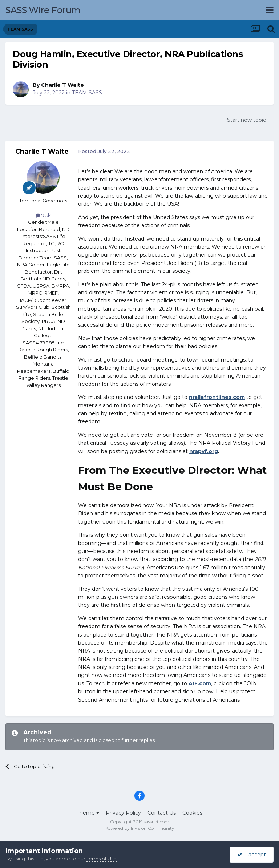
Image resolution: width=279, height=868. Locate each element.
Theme (88, 813)
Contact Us (162, 813)
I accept (252, 855)
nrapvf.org (204, 451)
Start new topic (246, 120)
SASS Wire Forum (43, 10)
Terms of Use (102, 859)
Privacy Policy (123, 813)
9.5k (43, 215)
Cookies (192, 813)
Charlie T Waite (62, 85)
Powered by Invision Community (139, 828)
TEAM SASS (87, 93)
